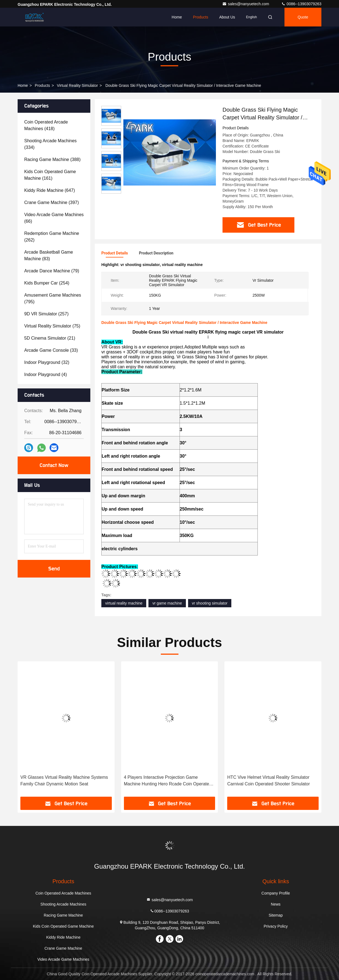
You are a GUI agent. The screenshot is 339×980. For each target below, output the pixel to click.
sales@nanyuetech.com (246, 4)
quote (303, 17)
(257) (46, 314)
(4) (46, 374)
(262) (52, 237)
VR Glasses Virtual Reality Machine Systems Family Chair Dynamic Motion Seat (64, 781)
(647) (50, 190)
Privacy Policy (276, 926)
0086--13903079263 (301, 4)
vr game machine (167, 603)
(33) (51, 350)
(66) (54, 218)
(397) (51, 202)
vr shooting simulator (210, 603)
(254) (47, 283)
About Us (227, 17)
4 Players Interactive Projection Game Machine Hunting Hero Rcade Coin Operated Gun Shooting (168, 781)
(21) (50, 338)
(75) (52, 326)
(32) (47, 362)
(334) (50, 144)
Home (177, 17)
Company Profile (276, 893)
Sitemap (276, 915)
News (276, 904)
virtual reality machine (124, 603)
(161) (50, 175)
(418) (46, 125)
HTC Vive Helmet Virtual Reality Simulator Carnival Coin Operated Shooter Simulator (269, 781)
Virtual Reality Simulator (78, 85)
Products (201, 17)
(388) (52, 159)
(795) (53, 298)
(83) (49, 255)
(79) (52, 271)
